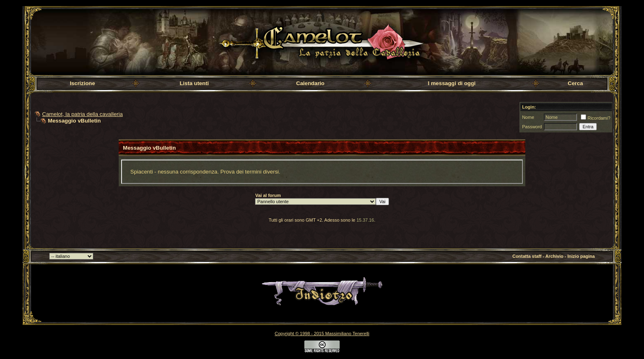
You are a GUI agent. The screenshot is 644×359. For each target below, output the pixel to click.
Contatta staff (527, 256)
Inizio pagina (581, 256)
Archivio (554, 256)
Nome (528, 117)
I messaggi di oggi (452, 83)
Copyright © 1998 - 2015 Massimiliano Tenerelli (322, 334)
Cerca (575, 83)
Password (532, 127)
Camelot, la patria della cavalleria (83, 114)
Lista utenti (194, 83)
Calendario (310, 83)
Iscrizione (82, 83)
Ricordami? (596, 118)
